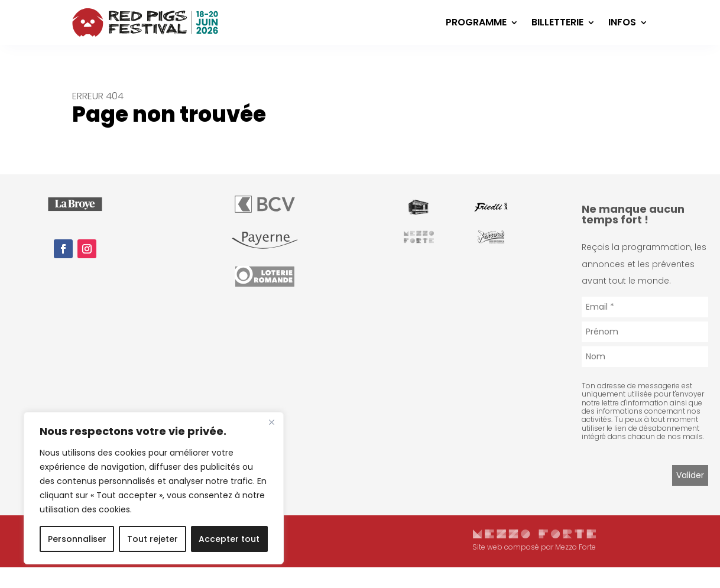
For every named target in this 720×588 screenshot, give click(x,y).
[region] (154, 488)
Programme (476, 22)
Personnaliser (77, 539)
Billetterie (557, 22)
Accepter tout (229, 539)
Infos (622, 22)
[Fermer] (271, 422)
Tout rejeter (153, 539)
